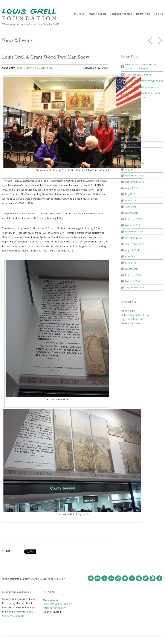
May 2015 (131, 200)
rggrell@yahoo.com (132, 319)
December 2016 (134, 163)
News (29, 68)
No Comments (43, 68)
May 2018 (131, 151)
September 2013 (135, 287)
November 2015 (134, 175)
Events (21, 68)
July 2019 (130, 120)
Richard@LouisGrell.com (135, 315)
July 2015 (130, 194)
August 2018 (132, 138)
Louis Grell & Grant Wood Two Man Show (46, 57)
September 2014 (135, 244)
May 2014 (131, 263)
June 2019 (131, 126)
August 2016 (132, 169)
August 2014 (132, 250)
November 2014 (134, 231)
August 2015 (132, 188)
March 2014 (132, 269)
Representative (121, 14)
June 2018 (131, 144)
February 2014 (133, 275)
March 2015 (132, 213)
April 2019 (131, 132)
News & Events (17, 40)
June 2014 (131, 256)
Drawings (143, 14)
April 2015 (131, 207)
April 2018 (131, 157)
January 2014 (132, 281)
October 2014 (133, 238)
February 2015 (133, 219)
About (158, 14)
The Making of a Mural (138, 74)
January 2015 (132, 225)
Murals (79, 14)
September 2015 (135, 182)
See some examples (14, 616)
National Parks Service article (142, 87)
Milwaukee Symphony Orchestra (144, 81)
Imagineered (97, 14)
